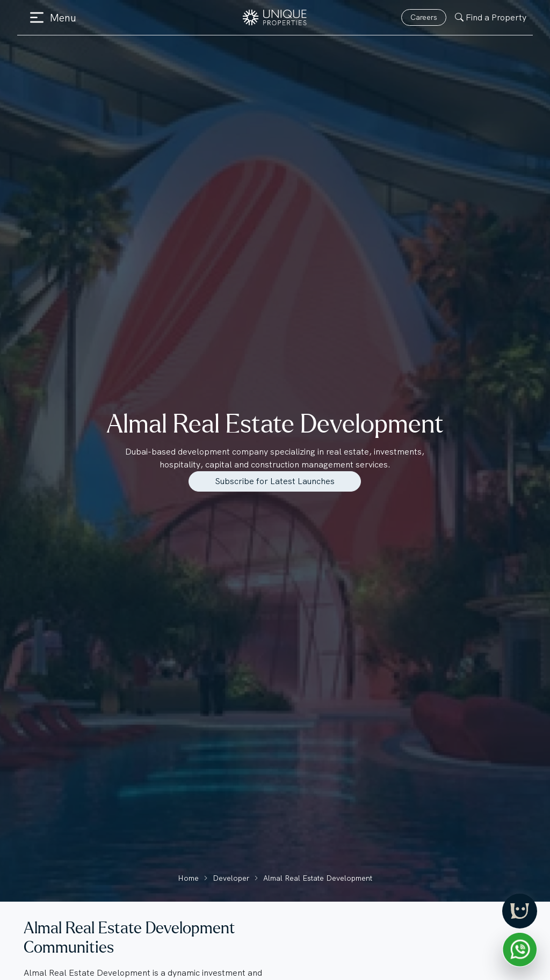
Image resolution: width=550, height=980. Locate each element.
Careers (424, 17)
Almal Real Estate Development (318, 878)
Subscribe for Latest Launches (275, 481)
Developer (231, 878)
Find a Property (491, 17)
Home (188, 878)
